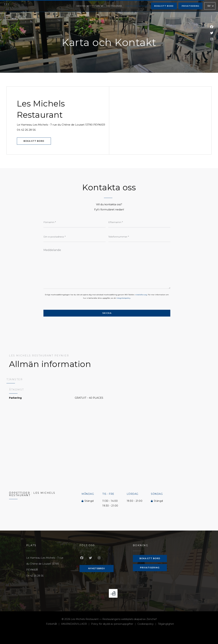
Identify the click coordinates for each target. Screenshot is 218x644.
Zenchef (151, 619)
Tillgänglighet (166, 624)
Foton (98, 6)
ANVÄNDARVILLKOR (76, 624)
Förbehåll (54, 624)
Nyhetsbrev (97, 568)
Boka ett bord (164, 6)
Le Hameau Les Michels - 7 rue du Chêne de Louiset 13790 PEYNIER (63, 124)
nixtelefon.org (141, 295)
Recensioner (114, 6)
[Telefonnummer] (139, 237)
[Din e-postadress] (75, 237)
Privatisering (190, 6)
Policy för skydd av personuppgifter (114, 624)
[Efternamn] (139, 222)
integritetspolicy (123, 298)
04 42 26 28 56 (26, 130)
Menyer (83, 6)
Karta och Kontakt (137, 6)
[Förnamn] (75, 222)
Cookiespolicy (148, 624)
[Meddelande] (107, 267)
